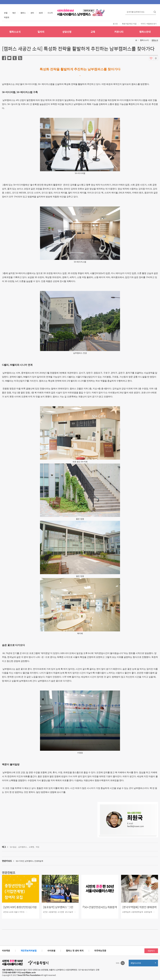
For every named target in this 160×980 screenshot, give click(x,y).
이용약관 (6, 951)
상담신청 (67, 32)
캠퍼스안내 (145, 32)
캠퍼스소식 (15, 32)
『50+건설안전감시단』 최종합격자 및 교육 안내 (100, 909)
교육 (93, 32)
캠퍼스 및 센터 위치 (75, 951)
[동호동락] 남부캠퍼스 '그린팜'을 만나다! (58, 909)
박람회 (7, 17)
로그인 (115, 24)
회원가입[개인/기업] (129, 24)
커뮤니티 (119, 32)
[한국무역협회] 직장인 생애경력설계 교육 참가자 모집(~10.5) (139, 909)
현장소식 (155, 40)
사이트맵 (51, 951)
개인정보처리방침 (29, 951)
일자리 (41, 32)
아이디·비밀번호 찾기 (149, 24)
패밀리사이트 (143, 964)
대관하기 (151, 951)
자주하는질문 (100, 951)
